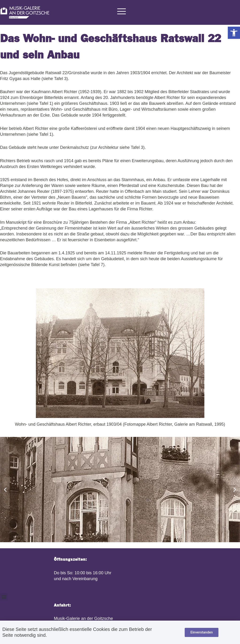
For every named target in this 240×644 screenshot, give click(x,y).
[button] (234, 33)
